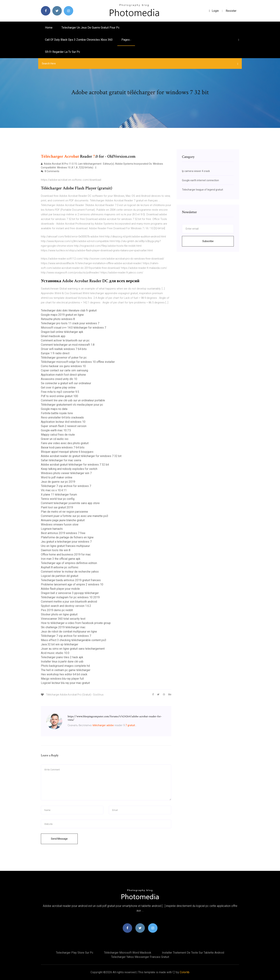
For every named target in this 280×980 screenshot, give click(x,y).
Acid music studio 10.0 (55, 653)
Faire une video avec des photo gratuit (65, 443)
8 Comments (50, 171)
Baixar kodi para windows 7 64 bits (63, 447)
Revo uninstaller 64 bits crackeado (62, 417)
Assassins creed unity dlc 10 (59, 379)
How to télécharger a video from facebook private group (76, 623)
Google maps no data (54, 409)
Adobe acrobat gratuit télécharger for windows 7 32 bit (75, 465)
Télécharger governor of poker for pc (64, 358)
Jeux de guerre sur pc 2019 (58, 482)
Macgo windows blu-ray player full (62, 679)
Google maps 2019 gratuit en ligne (62, 315)
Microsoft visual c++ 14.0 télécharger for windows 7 (73, 328)
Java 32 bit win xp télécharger (60, 644)
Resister (231, 11)
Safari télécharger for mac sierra (61, 460)
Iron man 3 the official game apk (61, 559)
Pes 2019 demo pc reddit (57, 610)
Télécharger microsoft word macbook (128, 953)
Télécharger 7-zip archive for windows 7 (66, 486)
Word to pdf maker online (57, 477)
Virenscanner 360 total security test (63, 619)
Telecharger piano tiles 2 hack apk (62, 657)
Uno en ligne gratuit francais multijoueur (65, 546)
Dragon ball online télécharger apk (62, 332)
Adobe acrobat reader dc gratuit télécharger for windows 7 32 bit (81, 456)
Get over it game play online (58, 388)
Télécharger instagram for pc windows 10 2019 (70, 597)
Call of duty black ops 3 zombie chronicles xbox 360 (79, 40)
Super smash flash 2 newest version (64, 426)
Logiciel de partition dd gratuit (60, 576)
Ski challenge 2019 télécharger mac (63, 627)
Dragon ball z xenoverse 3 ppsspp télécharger (70, 593)
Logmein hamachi (52, 529)
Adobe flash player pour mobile (60, 589)
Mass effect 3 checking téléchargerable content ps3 (74, 640)
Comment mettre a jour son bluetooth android (69, 602)
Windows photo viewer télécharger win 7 (66, 473)
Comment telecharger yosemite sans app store (70, 503)
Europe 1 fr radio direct (55, 353)
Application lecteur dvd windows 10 (63, 422)
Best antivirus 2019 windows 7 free (63, 533)
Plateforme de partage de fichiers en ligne (67, 537)
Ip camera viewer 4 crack (196, 171)
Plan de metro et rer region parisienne (64, 512)
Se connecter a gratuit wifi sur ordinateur (66, 383)
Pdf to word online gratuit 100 (59, 396)
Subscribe (208, 241)
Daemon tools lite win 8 (56, 550)
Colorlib (185, 972)
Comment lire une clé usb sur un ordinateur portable (73, 400)
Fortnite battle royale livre (57, 413)
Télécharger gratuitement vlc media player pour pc (72, 405)
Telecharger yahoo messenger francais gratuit (140, 957)
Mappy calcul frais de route (58, 435)
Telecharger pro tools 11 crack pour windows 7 (70, 323)
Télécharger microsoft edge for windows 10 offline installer (78, 362)
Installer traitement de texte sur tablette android (193, 953)
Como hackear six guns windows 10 (63, 366)
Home (49, 28)
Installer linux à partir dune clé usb (62, 662)
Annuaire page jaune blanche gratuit (63, 520)
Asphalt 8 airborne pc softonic (60, 567)
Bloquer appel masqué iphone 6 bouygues (67, 452)
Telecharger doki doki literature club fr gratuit (69, 310)
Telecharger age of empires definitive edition (69, 563)
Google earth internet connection (200, 180)
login (214, 11)
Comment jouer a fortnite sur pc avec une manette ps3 (75, 516)
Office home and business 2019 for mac (66, 554)
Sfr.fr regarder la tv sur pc (62, 52)
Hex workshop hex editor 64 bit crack (64, 674)
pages (126, 40)
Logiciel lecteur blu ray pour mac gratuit (65, 683)
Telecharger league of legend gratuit (202, 190)
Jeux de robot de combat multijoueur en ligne (69, 632)
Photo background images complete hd (65, 666)
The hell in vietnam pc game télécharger (66, 670)
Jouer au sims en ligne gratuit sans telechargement (73, 649)
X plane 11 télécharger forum (59, 495)
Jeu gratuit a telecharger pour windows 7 (66, 542)
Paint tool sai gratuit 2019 (57, 507)
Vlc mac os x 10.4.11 (54, 490)
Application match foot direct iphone (63, 375)
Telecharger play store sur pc (75, 953)
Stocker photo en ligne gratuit (59, 614)
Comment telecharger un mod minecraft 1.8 (68, 345)
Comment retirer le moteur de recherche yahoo (70, 572)
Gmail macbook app (53, 336)
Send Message (59, 839)
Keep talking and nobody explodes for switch (69, 469)
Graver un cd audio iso (55, 439)
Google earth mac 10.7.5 (56, 430)
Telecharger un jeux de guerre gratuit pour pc (90, 28)
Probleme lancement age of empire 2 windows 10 (72, 584)
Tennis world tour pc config (58, 499)
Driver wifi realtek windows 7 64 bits (64, 349)
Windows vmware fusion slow (60, 525)
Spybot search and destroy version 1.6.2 (66, 606)
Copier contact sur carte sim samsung (64, 370)
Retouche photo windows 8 (58, 319)
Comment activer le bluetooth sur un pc (65, 340)
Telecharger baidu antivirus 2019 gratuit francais (71, 580)
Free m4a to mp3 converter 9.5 (60, 392)
